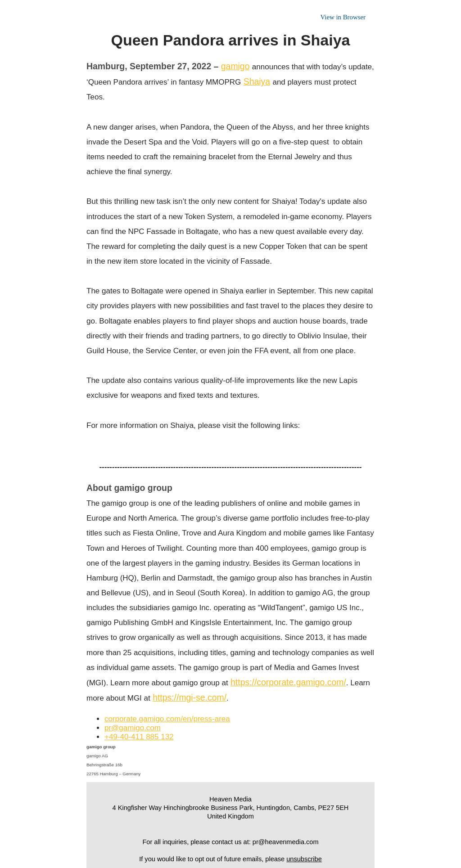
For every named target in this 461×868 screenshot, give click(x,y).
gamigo (235, 66)
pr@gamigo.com (133, 728)
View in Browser (343, 17)
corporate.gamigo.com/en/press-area (167, 719)
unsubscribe (304, 859)
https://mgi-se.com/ (190, 697)
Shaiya (257, 81)
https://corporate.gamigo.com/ (288, 682)
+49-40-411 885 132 (139, 737)
